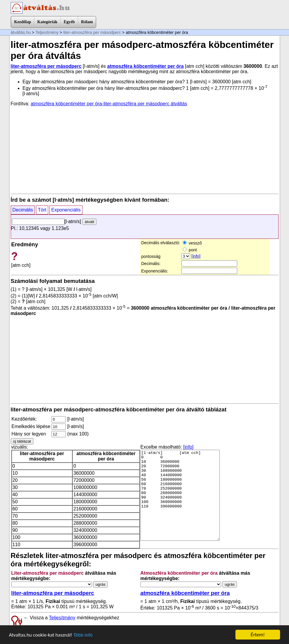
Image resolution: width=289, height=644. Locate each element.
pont (190, 250)
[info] (196, 256)
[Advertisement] (145, 150)
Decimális (23, 210)
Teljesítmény (47, 32)
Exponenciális (66, 210)
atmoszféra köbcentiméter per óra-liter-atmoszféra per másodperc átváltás (109, 104)
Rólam (87, 22)
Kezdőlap (23, 22)
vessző (192, 243)
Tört (42, 210)
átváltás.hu (21, 32)
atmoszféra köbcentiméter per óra (145, 66)
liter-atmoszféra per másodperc (92, 32)
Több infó (83, 635)
